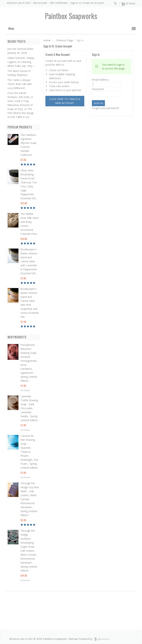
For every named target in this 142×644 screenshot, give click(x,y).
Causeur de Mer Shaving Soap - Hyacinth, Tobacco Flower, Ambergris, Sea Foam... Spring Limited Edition (29, 452)
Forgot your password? (105, 108)
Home (47, 40)
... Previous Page (63, 40)
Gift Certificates (59, 3)
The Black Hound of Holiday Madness (19, 73)
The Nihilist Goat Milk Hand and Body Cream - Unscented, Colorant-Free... (29, 224)
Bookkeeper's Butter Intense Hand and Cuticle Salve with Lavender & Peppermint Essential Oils (29, 261)
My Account (40, 3)
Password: (98, 89)
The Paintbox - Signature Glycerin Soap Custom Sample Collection (29, 145)
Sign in (74, 3)
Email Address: (100, 80)
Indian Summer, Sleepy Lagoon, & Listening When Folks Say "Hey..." (21, 62)
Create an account (93, 3)
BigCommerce (103, 639)
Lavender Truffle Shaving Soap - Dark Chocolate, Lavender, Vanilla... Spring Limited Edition (29, 408)
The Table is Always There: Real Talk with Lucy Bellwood (20, 84)
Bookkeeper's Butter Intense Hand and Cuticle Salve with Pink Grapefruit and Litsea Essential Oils (29, 303)
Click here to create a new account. (65, 101)
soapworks (71, 16)
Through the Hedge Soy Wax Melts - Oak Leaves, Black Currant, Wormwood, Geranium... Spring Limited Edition (30, 499)
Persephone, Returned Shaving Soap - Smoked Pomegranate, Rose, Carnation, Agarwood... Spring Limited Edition (29, 363)
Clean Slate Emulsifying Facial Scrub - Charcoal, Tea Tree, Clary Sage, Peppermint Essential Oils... (29, 184)
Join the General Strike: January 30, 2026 (21, 51)
